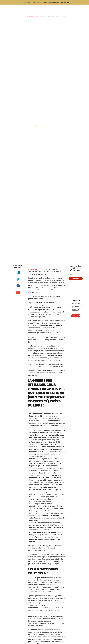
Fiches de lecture (34, 16)
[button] (18, 272)
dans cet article (54, 603)
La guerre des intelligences (38, 269)
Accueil (26, 16)
